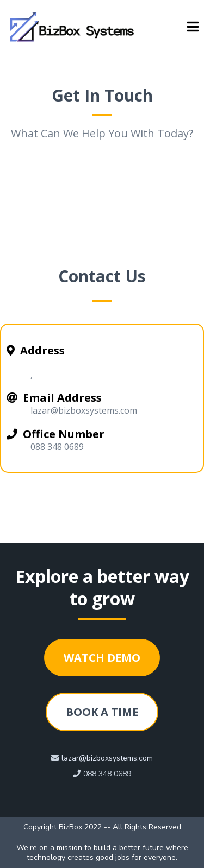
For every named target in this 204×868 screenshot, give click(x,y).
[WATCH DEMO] (102, 658)
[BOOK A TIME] (102, 712)
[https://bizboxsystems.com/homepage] (73, 27)
